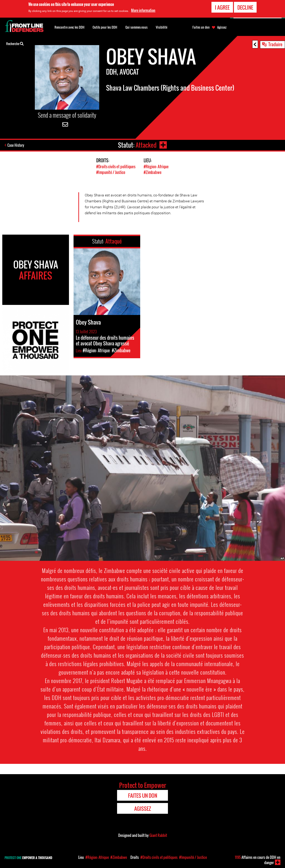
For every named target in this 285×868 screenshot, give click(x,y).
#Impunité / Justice (111, 172)
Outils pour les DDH (105, 27)
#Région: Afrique (156, 167)
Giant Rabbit (158, 835)
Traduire (275, 44)
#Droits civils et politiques (116, 167)
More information (143, 10)
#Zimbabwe (153, 172)
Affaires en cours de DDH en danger (258, 860)
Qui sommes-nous (136, 27)
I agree (222, 7)
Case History (16, 145)
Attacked (146, 145)
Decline (245, 7)
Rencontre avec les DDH (69, 27)
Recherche (15, 43)
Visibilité (162, 27)
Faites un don (201, 27)
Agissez (222, 27)
